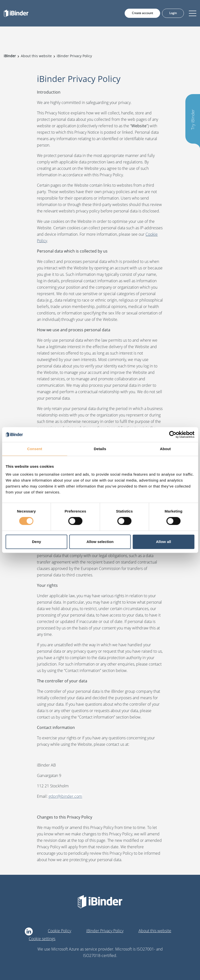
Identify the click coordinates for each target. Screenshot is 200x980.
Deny (37, 542)
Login (173, 13)
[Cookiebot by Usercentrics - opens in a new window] (173, 435)
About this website (155, 931)
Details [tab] (100, 449)
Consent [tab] (35, 449)
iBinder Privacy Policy (105, 931)
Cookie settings (42, 939)
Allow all (163, 542)
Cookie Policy (59, 931)
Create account (142, 13)
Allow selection (100, 542)
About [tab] (165, 449)
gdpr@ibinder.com (65, 796)
